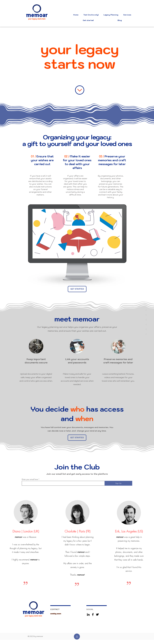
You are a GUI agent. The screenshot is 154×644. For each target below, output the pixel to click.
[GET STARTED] (77, 289)
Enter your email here (30, 479)
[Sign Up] (118, 483)
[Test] (77, 637)
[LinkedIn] (88, 614)
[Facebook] (93, 614)
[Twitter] (97, 614)
